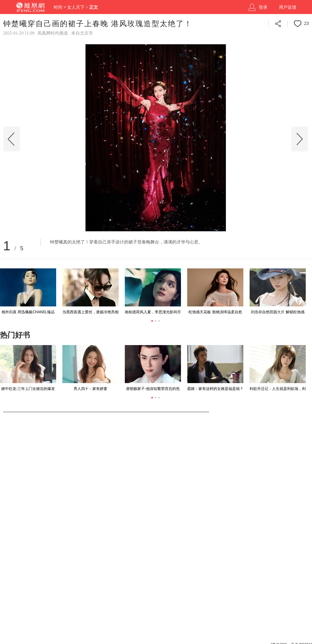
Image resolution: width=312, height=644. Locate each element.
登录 (263, 7)
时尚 (58, 7)
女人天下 (76, 7)
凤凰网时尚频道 (53, 33)
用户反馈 (288, 7)
